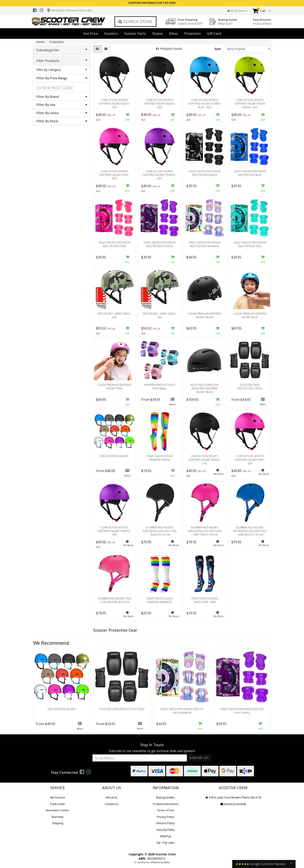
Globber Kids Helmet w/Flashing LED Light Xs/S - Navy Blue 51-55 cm (250, 531)
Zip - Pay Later (166, 842)
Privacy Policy (166, 817)
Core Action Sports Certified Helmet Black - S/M (114, 104)
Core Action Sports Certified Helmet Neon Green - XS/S (250, 104)
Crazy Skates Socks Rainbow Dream (159, 458)
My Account (58, 797)
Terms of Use (166, 810)
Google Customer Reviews (268, 864)
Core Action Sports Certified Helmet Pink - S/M (250, 460)
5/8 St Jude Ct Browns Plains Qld (71, 10)
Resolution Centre (58, 810)
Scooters (111, 34)
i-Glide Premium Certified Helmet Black (205, 315)
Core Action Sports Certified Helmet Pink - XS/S (114, 175)
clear (67, 88)
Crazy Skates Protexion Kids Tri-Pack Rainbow (205, 244)
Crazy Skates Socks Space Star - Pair (205, 600)
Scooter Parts (135, 34)
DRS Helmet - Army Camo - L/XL (114, 315)
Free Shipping (190, 22)
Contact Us (112, 804)
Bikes (173, 34)
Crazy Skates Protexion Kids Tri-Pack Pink (114, 244)
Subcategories (62, 50)
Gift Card (214, 34)
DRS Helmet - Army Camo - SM (160, 315)
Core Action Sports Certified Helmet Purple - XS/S (159, 175)
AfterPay (166, 836)
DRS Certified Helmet (114, 456)
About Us (112, 797)
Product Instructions (166, 804)
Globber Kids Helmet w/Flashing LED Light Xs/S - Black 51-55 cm (160, 531)
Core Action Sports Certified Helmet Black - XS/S (160, 104)
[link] (82, 772)
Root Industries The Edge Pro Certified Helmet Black (205, 388)
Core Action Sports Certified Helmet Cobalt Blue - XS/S (205, 104)
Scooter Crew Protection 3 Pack (250, 387)
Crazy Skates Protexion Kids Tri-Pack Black (205, 173)
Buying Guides (166, 797)
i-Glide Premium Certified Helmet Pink (114, 387)
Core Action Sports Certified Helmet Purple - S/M (114, 531)
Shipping (58, 823)
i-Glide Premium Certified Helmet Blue (250, 315)
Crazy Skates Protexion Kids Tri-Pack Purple (159, 244)
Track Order (57, 804)
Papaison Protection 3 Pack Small (160, 387)
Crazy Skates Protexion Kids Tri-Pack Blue (250, 173)
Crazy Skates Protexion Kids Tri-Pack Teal (250, 244)
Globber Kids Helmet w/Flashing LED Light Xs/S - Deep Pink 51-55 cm (205, 531)
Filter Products (62, 61)
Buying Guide (228, 22)
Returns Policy (166, 823)
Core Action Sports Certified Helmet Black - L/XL (205, 460)
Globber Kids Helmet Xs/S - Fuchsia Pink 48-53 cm (114, 600)
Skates (157, 34)
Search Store (135, 22)
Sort (218, 49)
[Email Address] (140, 758)
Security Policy (166, 830)
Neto (167, 862)
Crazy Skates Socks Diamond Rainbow (159, 600)
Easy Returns (262, 22)
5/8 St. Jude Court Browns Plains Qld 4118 (233, 797)
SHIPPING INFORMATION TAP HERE (152, 3)
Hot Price (90, 34)
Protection (192, 34)
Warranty (58, 817)
